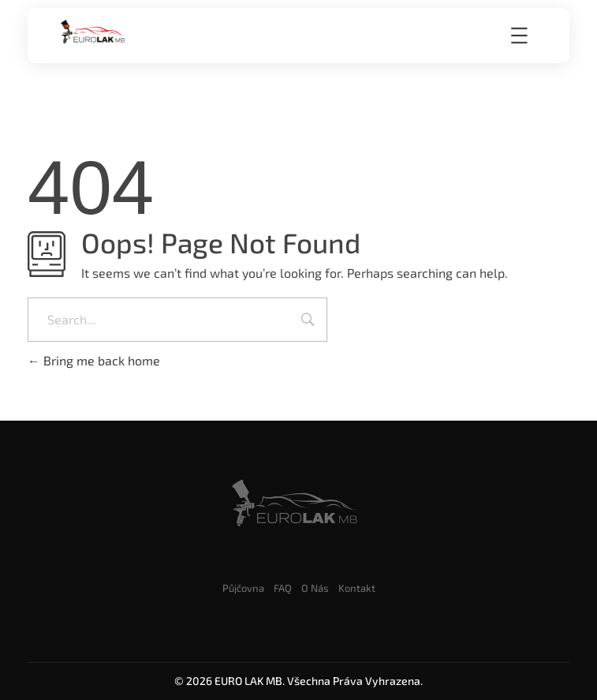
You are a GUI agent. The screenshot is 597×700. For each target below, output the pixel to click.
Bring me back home (94, 360)
